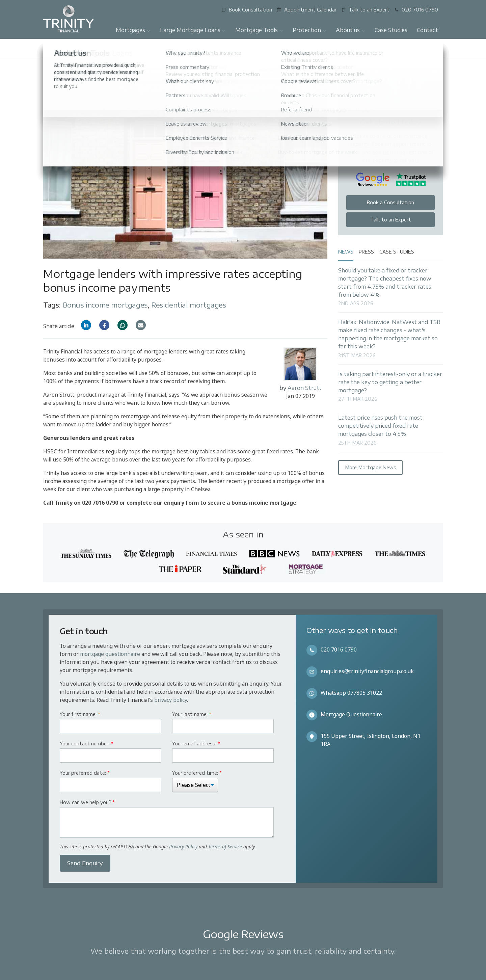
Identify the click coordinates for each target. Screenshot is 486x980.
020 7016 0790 (339, 650)
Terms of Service (225, 846)
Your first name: (80, 714)
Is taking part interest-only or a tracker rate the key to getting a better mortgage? (390, 382)
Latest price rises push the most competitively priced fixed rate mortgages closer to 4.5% (380, 426)
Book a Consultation (390, 202)
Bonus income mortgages (105, 305)
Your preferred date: (85, 773)
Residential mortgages (189, 305)
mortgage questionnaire (110, 654)
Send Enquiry (85, 863)
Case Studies (391, 30)
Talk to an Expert (391, 220)
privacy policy (171, 700)
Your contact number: (86, 744)
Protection (309, 30)
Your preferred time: (197, 773)
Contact (427, 30)
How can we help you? (87, 802)
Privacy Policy (183, 846)
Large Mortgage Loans (193, 30)
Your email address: (196, 744)
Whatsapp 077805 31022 (351, 693)
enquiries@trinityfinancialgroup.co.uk (367, 671)
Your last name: (192, 714)
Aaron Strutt (305, 388)
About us (350, 30)
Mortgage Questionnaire (351, 714)
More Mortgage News (371, 467)
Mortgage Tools (259, 30)
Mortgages (133, 30)
